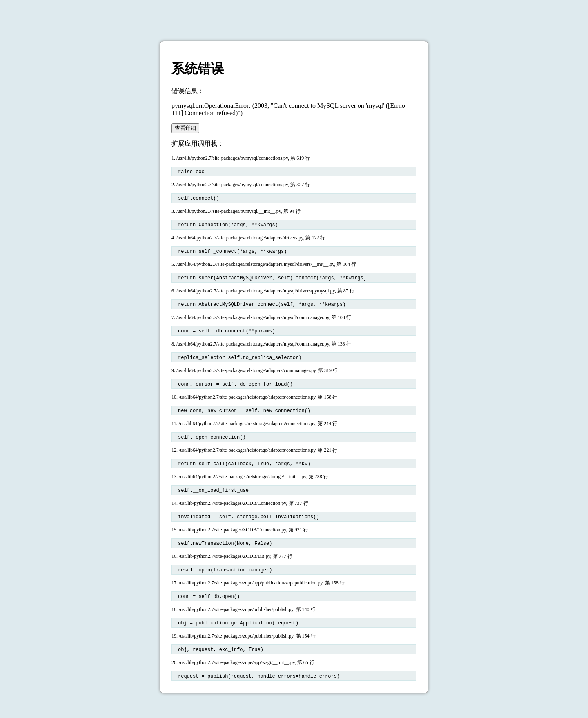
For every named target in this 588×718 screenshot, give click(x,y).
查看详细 (185, 128)
